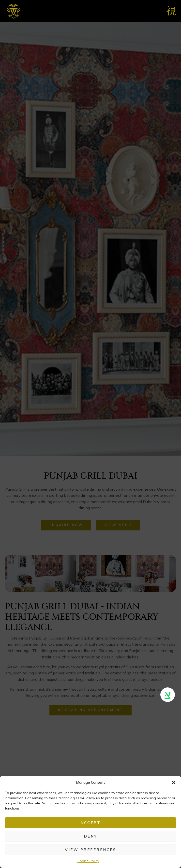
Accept (90, 823)
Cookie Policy (88, 861)
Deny (91, 836)
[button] (174, 783)
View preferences (90, 850)
